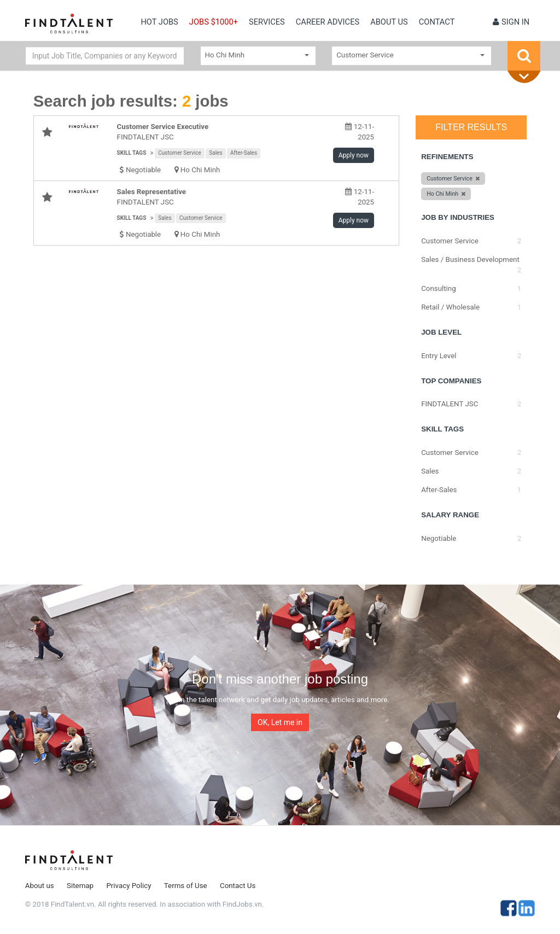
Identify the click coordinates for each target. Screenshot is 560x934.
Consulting (439, 288)
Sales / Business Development (470, 259)
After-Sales (244, 153)
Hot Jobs (159, 22)
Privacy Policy (129, 886)
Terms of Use (186, 886)
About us (389, 22)
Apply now (354, 155)
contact (437, 22)
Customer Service (180, 153)
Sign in (511, 22)
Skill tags (132, 153)
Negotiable (439, 538)
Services (267, 22)
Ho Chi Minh (200, 170)
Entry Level (439, 356)
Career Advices (328, 22)
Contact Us (238, 886)
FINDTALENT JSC (145, 137)
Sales (215, 153)
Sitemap (80, 886)
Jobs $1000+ (214, 22)
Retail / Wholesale (450, 307)
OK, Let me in (280, 722)
